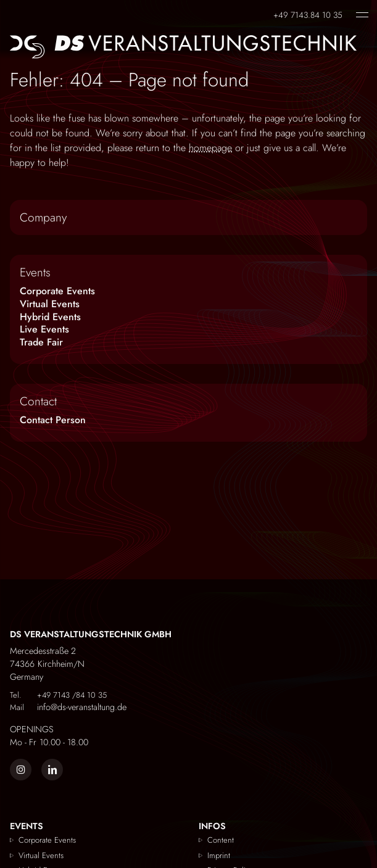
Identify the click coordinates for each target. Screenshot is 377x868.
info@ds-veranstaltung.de (68, 707)
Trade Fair (41, 342)
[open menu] (362, 15)
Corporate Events (57, 291)
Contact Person (53, 420)
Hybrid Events (50, 317)
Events (35, 272)
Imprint (219, 855)
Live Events (44, 329)
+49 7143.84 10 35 (308, 14)
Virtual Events (50, 304)
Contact (38, 401)
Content (221, 840)
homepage (210, 148)
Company (43, 217)
